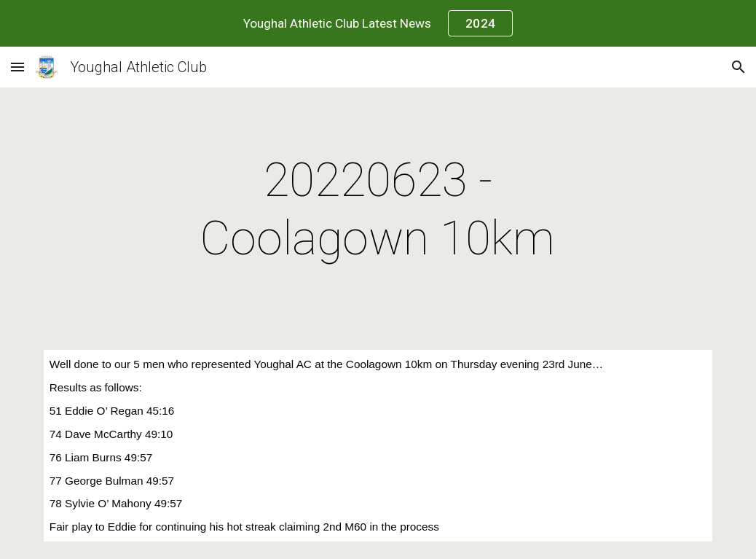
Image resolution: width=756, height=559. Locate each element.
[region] (378, 23)
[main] (378, 210)
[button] (17, 67)
